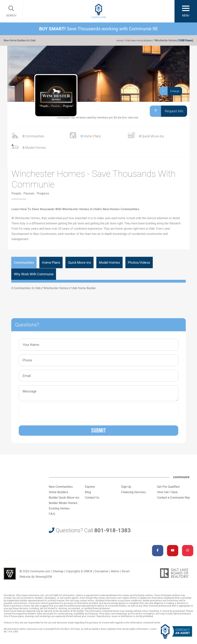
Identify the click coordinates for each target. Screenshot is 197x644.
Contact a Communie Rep (173, 497)
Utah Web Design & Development (10, 573)
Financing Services (133, 492)
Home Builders (58, 492)
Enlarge (169, 91)
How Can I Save (167, 492)
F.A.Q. (52, 514)
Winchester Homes (56, 288)
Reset (126, 571)
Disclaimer (101, 571)
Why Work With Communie (33, 274)
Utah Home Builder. (84, 288)
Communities (33, 136)
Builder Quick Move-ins (64, 497)
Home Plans (91, 136)
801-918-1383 (112, 530)
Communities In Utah (27, 288)
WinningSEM (44, 577)
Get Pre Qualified (168, 487)
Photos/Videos (133, 262)
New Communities (61, 487)
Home (117, 40)
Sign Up (126, 487)
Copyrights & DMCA (79, 571)
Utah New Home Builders (138, 40)
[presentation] (49, 412)
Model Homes (34, 148)
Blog (88, 492)
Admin (115, 571)
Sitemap (58, 571)
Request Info (165, 111)
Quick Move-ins (151, 136)
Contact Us (92, 497)
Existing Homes (59, 508)
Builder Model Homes (63, 503)
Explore (90, 487)
